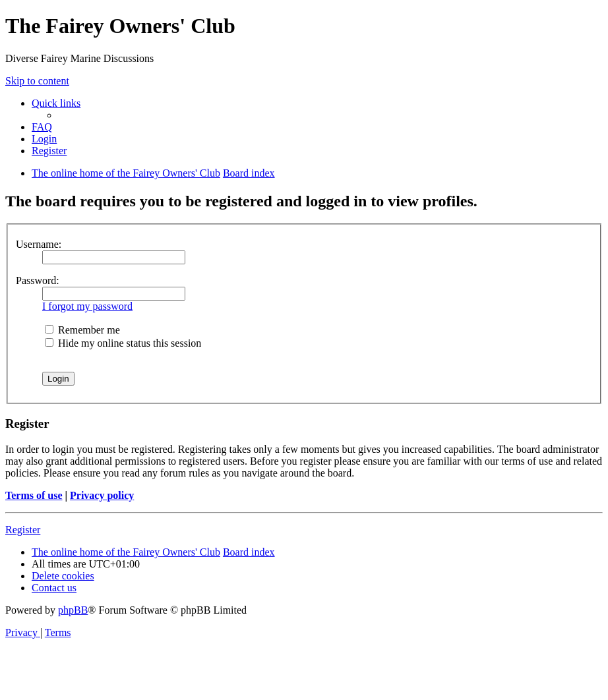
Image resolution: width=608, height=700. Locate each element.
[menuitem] (42, 127)
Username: (39, 244)
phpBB (73, 610)
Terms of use (34, 495)
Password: (38, 280)
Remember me (82, 330)
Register (23, 530)
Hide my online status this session (123, 343)
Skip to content (37, 81)
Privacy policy (102, 495)
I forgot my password (87, 306)
